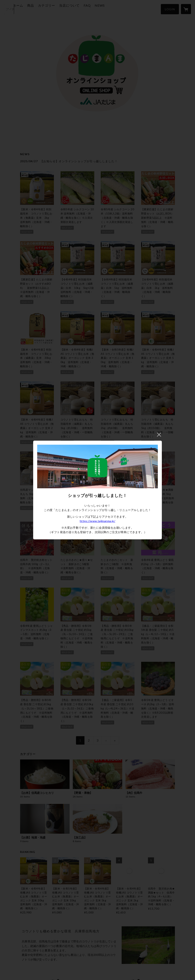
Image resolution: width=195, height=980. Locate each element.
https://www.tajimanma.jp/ (98, 521)
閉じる (159, 435)
